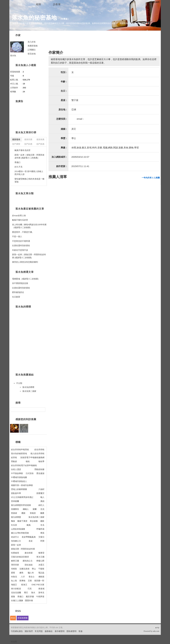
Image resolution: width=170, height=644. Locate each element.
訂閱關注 (32, 50)
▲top (157, 627)
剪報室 (33, 513)
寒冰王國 (40, 557)
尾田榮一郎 (39, 581)
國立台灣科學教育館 (20, 533)
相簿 (38, 4)
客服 (80, 631)
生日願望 (16, 297)
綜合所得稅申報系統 (20, 450)
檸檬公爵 (40, 561)
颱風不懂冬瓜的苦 (22, 150)
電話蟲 (41, 573)
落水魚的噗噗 (28, 387)
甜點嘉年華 (16, 493)
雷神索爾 (15, 501)
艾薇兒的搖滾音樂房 (20, 557)
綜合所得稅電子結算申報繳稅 (24, 465)
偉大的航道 (16, 589)
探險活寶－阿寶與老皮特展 (23, 549)
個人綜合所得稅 (37, 454)
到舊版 (64, 19)
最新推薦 (40, 139)
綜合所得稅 (39, 450)
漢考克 (41, 593)
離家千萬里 (22, 521)
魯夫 (33, 593)
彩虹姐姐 (29, 565)
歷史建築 (40, 473)
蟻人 (42, 497)
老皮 (31, 541)
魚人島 (14, 581)
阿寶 (42, 541)
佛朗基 (41, 577)
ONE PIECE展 (38, 585)
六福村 (41, 489)
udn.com (156, 631)
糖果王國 (15, 561)
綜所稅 (14, 457)
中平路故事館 (17, 473)
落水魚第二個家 (29, 391)
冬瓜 (42, 525)
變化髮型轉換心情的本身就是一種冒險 (29, 180)
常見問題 (39, 631)
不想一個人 (17, 236)
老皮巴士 (15, 537)
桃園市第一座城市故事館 (22, 485)
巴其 (30, 589)
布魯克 (14, 577)
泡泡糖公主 (16, 541)
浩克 (42, 509)
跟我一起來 (16, 545)
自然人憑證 (16, 469)
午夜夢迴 (40, 597)
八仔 (23, 577)
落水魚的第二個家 (36, 517)
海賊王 (14, 585)
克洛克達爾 (16, 593)
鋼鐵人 (26, 509)
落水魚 (13, 56)
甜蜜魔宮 (40, 493)
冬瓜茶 (14, 525)
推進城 (41, 589)
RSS (13, 618)
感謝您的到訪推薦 (26, 419)
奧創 (42, 501)
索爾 (35, 509)
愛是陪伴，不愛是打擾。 (23, 232)
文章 (20, 4)
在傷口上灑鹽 (17, 601)
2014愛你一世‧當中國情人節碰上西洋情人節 (29, 173)
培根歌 (14, 569)
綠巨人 (41, 505)
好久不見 (19, 167)
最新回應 (28, 139)
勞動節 (14, 461)
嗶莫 (42, 533)
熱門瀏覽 (16, 144)
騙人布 (31, 573)
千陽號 (41, 569)
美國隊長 (15, 509)
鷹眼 (23, 513)
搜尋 (43, 410)
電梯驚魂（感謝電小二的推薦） (26, 279)
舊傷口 (18, 162)
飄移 (13, 521)
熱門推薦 (40, 144)
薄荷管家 (15, 565)
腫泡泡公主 (28, 561)
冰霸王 (41, 565)
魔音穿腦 (30, 597)
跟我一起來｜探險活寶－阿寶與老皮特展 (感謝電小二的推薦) (29, 156)
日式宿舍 (30, 473)
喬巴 (26, 593)
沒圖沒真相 (24, 569)
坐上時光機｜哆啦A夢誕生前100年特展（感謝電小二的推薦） (29, 226)
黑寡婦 (14, 513)
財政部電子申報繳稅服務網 (32, 457)
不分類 (19, 383)
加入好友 (32, 42)
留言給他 (32, 54)
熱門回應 (28, 144)
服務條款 (49, 631)
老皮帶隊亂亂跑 (29, 537)
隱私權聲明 (72, 631)
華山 (34, 569)
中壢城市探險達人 (19, 481)
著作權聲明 (60, 631)
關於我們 (29, 631)
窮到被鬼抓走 (18, 292)
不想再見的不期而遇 (21, 241)
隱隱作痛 (29, 601)
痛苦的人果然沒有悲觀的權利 (25, 262)
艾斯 (30, 581)
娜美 (21, 573)
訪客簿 (57, 4)
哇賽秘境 (15, 553)
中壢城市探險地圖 (19, 477)
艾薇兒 (41, 537)
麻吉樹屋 (29, 553)
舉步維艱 (34, 521)
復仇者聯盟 (16, 517)
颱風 (29, 525)
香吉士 (32, 577)
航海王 (24, 585)
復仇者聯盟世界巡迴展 (21, 505)
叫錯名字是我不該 (20, 250)
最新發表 (16, 139)
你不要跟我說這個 (20, 283)
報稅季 (41, 461)
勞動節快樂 (39, 469)
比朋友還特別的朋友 (21, 246)
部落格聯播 (23, 618)
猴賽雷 (41, 553)
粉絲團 (14, 642)
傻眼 (42, 521)
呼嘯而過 (40, 529)
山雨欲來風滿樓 (18, 529)
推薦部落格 (33, 46)
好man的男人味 (19, 216)
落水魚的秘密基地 (34, 18)
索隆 (13, 597)
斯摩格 (22, 581)
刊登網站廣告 (17, 631)
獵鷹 (42, 513)
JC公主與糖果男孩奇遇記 (22, 497)
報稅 (28, 461)
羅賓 (13, 573)
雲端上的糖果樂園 (19, 489)
